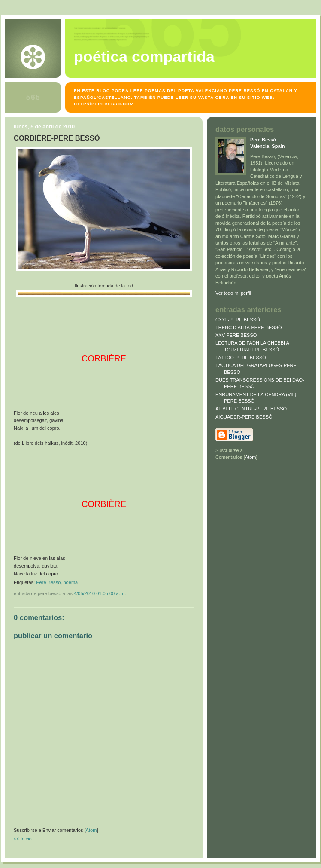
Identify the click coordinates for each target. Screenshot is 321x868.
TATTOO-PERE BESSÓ (241, 358)
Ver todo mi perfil (233, 293)
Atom (91, 830)
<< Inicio (23, 839)
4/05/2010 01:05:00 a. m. (100, 593)
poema (70, 582)
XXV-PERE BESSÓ (236, 335)
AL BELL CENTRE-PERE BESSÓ (251, 409)
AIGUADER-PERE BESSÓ (244, 417)
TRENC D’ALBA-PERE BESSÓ (249, 327)
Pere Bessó (48, 582)
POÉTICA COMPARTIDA (144, 57)
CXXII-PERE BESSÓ (238, 320)
